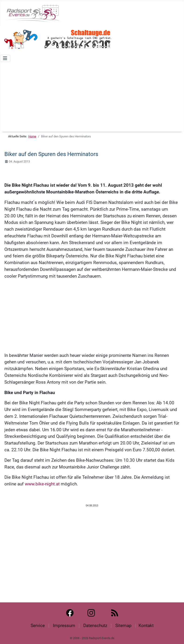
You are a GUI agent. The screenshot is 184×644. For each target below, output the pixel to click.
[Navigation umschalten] (5, 58)
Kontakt (146, 626)
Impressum (64, 626)
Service (38, 626)
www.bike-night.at (42, 484)
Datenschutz (95, 626)
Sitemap (123, 626)
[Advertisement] (92, 97)
